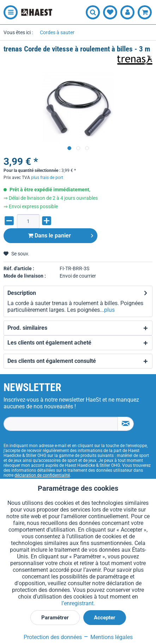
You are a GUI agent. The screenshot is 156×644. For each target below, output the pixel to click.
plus (109, 310)
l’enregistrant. (78, 603)
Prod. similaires (27, 328)
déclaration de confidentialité (42, 475)
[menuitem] (9, 12)
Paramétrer (55, 618)
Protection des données (53, 637)
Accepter (105, 618)
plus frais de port (47, 178)
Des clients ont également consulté (52, 361)
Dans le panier (61, 234)
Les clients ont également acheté (49, 343)
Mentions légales (108, 637)
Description (22, 293)
